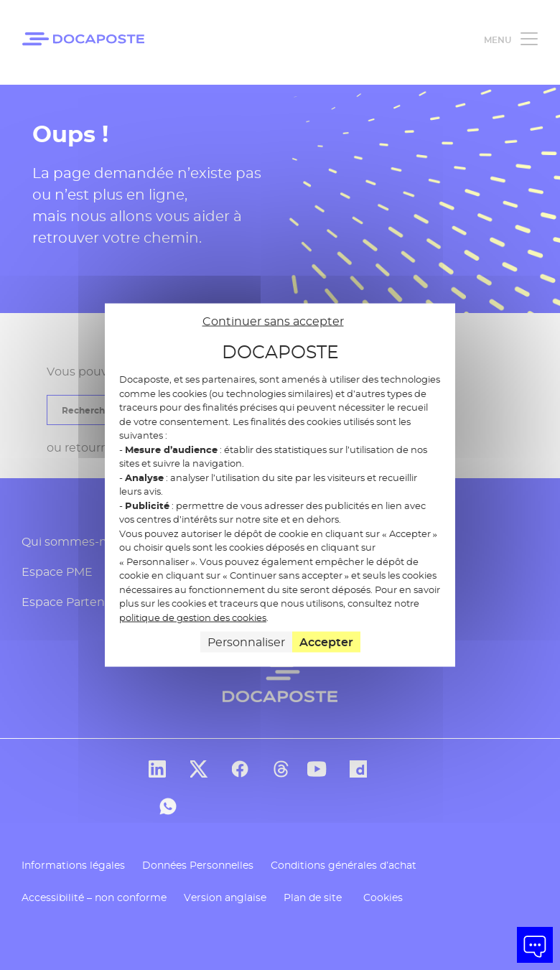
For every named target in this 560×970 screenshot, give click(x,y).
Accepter (326, 642)
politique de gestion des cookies (193, 617)
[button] (535, 945)
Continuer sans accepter (273, 321)
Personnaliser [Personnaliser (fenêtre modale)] (246, 642)
